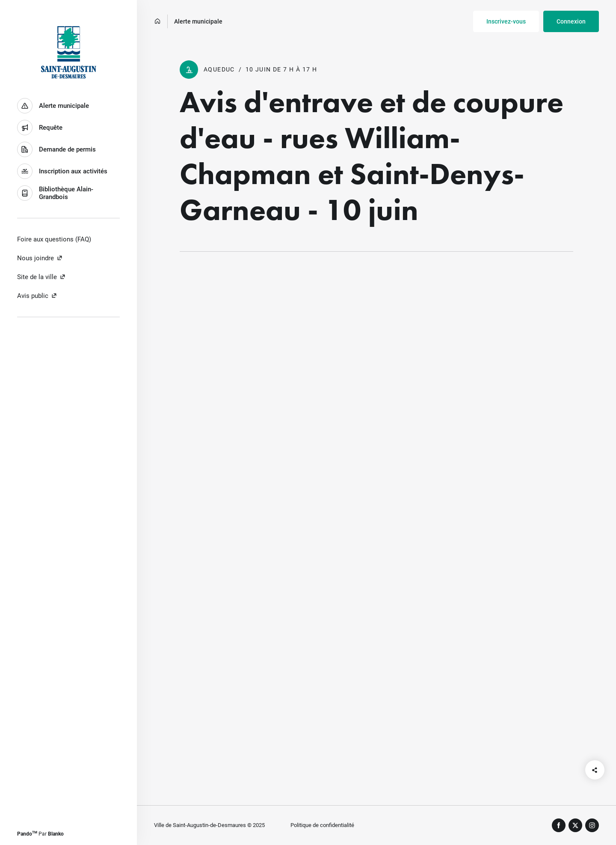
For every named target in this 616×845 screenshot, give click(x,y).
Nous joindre (40, 258)
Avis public (37, 296)
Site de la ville (41, 277)
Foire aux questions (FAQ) (54, 239)
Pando (27, 834)
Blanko (56, 834)
